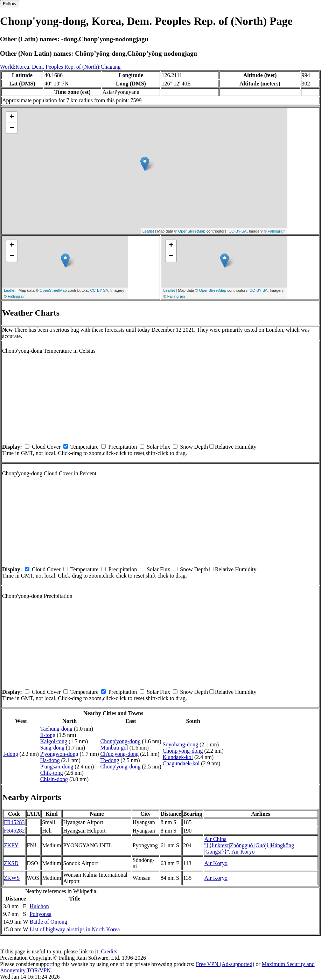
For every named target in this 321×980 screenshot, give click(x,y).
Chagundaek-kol (181, 763)
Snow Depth (194, 447)
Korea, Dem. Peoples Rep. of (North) (57, 67)
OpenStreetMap (192, 231)
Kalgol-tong (54, 741)
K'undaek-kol (178, 757)
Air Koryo (243, 852)
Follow (10, 4)
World (7, 67)
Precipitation (123, 447)
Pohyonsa (41, 914)
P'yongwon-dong (59, 754)
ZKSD (11, 863)
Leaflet (148, 231)
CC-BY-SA (238, 231)
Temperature (85, 447)
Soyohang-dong (180, 744)
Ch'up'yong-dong (120, 754)
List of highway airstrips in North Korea (75, 929)
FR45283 (14, 822)
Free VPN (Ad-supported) (225, 964)
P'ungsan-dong (57, 767)
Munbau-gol (114, 748)
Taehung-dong (56, 729)
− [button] (12, 128)
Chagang (111, 67)
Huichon (39, 906)
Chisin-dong (54, 779)
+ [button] (12, 117)
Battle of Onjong (49, 922)
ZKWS (12, 878)
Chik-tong (52, 773)
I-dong (11, 754)
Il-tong (48, 735)
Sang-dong (52, 748)
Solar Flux (158, 447)
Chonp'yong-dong (121, 741)
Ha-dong (50, 760)
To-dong (110, 760)
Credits (109, 951)
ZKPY (11, 845)
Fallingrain (277, 231)
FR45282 (14, 831)
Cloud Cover (46, 447)
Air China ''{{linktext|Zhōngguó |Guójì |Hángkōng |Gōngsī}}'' (249, 845)
